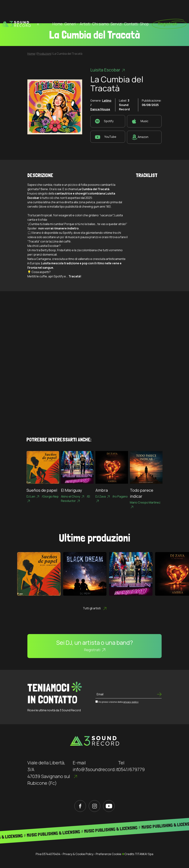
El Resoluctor (75, 499)
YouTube (106, 137)
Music (140, 121)
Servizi (116, 11)
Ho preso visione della (118, 702)
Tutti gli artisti (95, 608)
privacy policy (131, 702)
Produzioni (44, 54)
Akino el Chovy (72, 496)
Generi (71, 11)
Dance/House (100, 109)
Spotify (104, 121)
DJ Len (33, 496)
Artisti (85, 11)
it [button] (39, 12)
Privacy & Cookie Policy (78, 854)
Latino (107, 101)
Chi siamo (100, 11)
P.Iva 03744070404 (48, 854)
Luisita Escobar (107, 70)
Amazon (140, 137)
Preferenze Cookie (109, 854)
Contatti (131, 11)
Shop (144, 11)
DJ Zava (102, 496)
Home (57, 11)
